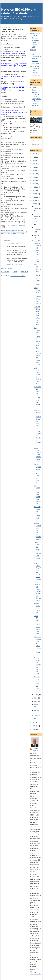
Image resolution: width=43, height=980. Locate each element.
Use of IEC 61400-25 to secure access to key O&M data (37, 625)
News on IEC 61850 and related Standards (19, 11)
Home (15, 272)
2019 (34, 177)
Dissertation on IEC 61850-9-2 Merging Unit (37, 684)
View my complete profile (36, 973)
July (36, 241)
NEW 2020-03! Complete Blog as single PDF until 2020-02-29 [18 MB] (35, 40)
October (37, 222)
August (37, 235)
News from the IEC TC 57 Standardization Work (38, 455)
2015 (34, 190)
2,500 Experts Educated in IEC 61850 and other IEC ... (37, 474)
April (36, 701)
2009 (34, 726)
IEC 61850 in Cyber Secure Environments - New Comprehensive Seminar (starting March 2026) (36, 97)
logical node (20, 233)
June (36, 695)
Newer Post (5, 272)
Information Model (11, 233)
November (37, 216)
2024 (34, 160)
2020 (34, 174)
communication (6, 232)
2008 (34, 729)
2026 (34, 154)
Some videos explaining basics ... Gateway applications (35, 71)
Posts (34, 141)
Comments (36, 144)
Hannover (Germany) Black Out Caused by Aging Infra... (37, 252)
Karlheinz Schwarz (36, 750)
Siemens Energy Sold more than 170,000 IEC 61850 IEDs (37, 316)
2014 (34, 194)
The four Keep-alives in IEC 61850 (37, 608)
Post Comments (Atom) (18, 276)
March (36, 705)
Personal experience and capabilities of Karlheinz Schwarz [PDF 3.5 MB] (36, 56)
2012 (34, 200)
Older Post (24, 272)
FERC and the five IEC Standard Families (38, 438)
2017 (34, 184)
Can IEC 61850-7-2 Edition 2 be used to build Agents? (37, 551)
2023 (34, 164)
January (37, 716)
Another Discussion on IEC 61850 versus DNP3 (38, 358)
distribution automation (17, 232)
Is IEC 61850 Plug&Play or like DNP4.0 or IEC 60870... (38, 572)
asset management (11, 230)
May (36, 698)
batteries (20, 230)
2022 (34, 167)
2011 (34, 204)
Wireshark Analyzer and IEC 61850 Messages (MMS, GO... (38, 646)
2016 (34, 187)
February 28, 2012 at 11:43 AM (14, 265)
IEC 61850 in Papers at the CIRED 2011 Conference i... (38, 495)
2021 (34, 170)
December (37, 209)
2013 (34, 197)
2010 (34, 723)
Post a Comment (7, 269)
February (37, 710)
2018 (34, 180)
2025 (34, 157)
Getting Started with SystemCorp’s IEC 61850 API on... (37, 419)
